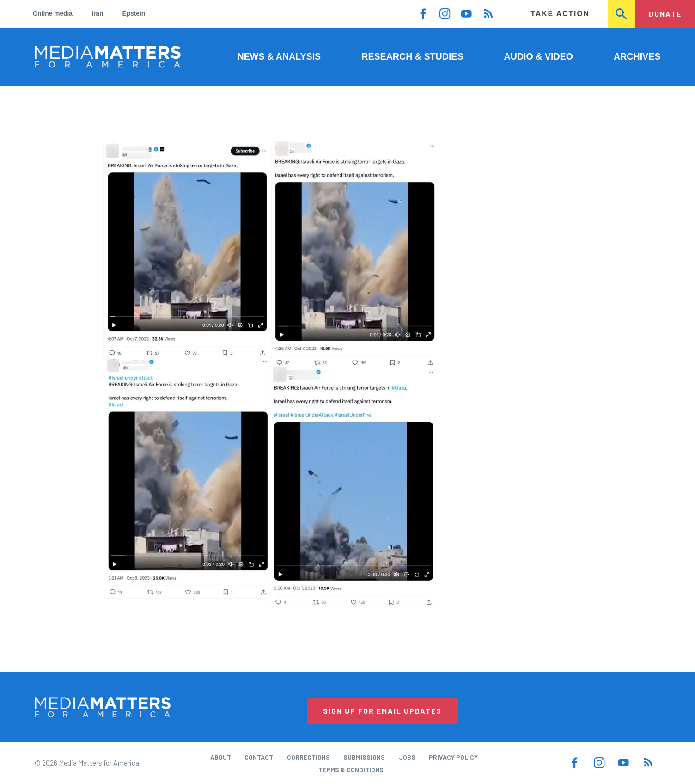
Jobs (407, 757)
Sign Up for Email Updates (382, 711)
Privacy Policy (453, 757)
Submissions (364, 757)
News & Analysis (279, 56)
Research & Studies (412, 56)
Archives (637, 56)
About (221, 757)
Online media (53, 14)
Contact (259, 757)
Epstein (134, 14)
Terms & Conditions (351, 769)
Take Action (560, 14)
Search (622, 14)
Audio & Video (539, 56)
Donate (665, 14)
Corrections (308, 757)
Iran (97, 14)
